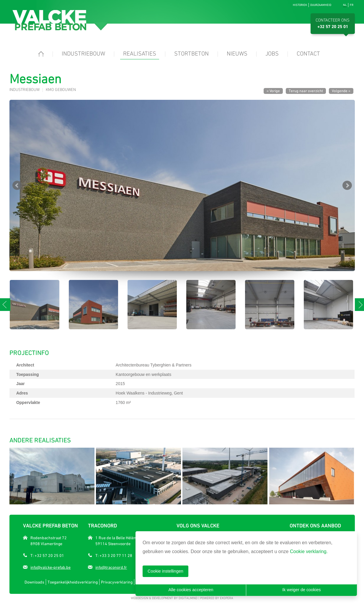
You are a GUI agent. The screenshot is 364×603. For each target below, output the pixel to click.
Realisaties (140, 54)
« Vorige (273, 91)
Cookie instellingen (165, 571)
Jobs (272, 54)
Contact (308, 54)
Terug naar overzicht (306, 91)
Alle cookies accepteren (191, 590)
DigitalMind (188, 598)
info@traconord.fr (111, 567)
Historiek (300, 5)
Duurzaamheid (321, 5)
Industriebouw (83, 54)
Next (347, 185)
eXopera (227, 598)
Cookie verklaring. (309, 551)
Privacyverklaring (117, 582)
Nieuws (237, 54)
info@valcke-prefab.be (50, 567)
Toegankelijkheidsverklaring (73, 582)
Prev (17, 185)
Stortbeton (191, 54)
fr (352, 5)
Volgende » (341, 91)
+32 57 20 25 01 (333, 27)
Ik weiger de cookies (301, 590)
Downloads (34, 582)
